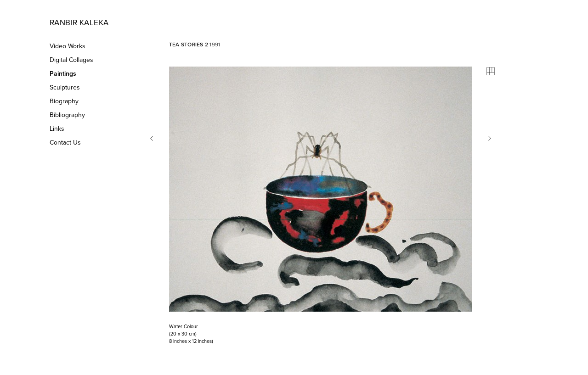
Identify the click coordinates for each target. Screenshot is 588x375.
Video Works (68, 46)
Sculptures (65, 87)
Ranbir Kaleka (79, 23)
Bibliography (67, 115)
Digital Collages (71, 60)
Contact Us (65, 143)
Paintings (63, 74)
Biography (64, 101)
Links (57, 129)
